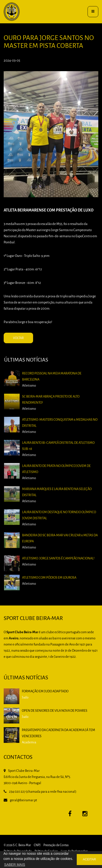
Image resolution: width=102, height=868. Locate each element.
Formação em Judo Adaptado (45, 691)
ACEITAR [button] (89, 859)
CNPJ (37, 845)
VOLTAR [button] (18, 338)
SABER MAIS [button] (15, 865)
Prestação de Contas (56, 845)
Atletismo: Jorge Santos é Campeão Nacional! (57, 556)
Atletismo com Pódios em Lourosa (49, 573)
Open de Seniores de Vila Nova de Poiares (55, 711)
